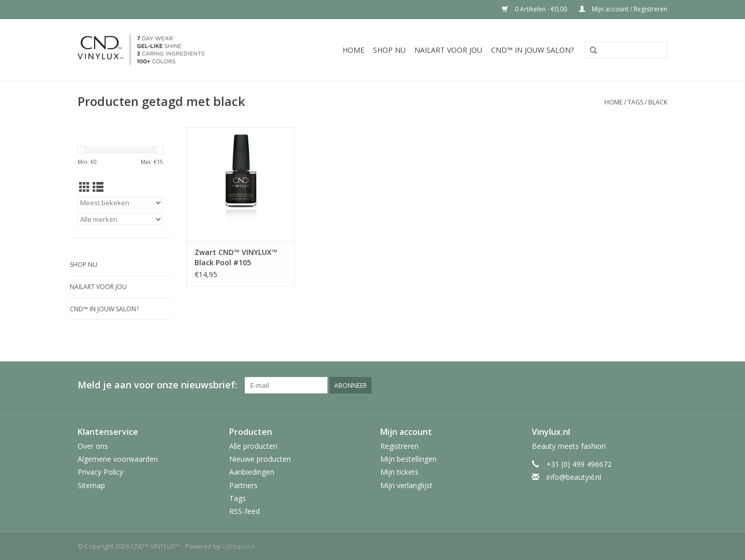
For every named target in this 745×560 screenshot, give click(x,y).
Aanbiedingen (252, 472)
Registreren (399, 446)
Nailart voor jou (448, 50)
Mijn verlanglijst (406, 485)
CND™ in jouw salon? (532, 50)
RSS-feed (244, 511)
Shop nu (389, 50)
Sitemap (91, 485)
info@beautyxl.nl (574, 477)
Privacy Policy (100, 472)
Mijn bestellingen (408, 459)
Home (353, 50)
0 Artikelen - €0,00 (535, 9)
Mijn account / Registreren (623, 9)
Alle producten (253, 446)
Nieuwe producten (260, 459)
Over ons (93, 446)
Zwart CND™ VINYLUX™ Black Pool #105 (236, 257)
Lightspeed (238, 546)
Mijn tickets (399, 472)
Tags (635, 102)
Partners (243, 485)
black (658, 102)
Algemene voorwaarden (118, 459)
